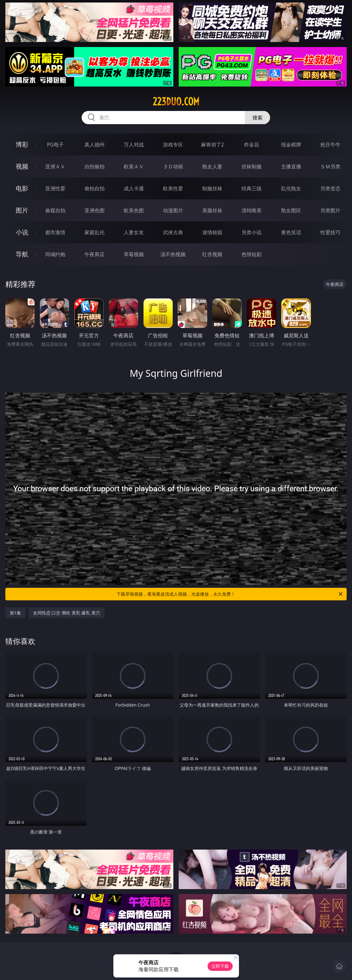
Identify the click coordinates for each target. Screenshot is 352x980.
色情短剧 (252, 254)
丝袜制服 (252, 166)
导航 (22, 254)
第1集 (15, 613)
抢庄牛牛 (330, 145)
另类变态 (330, 188)
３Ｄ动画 (173, 166)
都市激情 (55, 232)
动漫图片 (173, 210)
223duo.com (176, 102)
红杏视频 (212, 254)
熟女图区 (291, 210)
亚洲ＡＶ (55, 166)
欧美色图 (134, 210)
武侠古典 (173, 232)
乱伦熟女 (291, 188)
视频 (22, 166)
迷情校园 (212, 232)
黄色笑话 (291, 232)
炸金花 (252, 145)
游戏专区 (173, 145)
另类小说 (252, 232)
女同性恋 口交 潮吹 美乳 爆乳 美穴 (67, 613)
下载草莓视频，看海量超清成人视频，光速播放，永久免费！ (230, 594)
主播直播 (291, 166)
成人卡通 (134, 188)
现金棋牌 (291, 145)
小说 (22, 232)
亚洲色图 (95, 210)
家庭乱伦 (95, 232)
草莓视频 (134, 254)
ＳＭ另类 (330, 166)
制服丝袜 (212, 188)
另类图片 (330, 210)
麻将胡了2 (212, 145)
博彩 (22, 144)
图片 (22, 210)
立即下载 (220, 966)
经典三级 (252, 188)
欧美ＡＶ (134, 166)
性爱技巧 (330, 232)
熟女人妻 (212, 166)
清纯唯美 (252, 210)
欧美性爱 (173, 188)
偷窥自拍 (55, 210)
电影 (22, 188)
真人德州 (95, 145)
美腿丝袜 (212, 210)
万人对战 (134, 145)
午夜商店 (95, 254)
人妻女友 (134, 232)
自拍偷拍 (95, 166)
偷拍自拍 (95, 188)
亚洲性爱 (55, 188)
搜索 (257, 118)
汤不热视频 (173, 254)
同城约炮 (55, 254)
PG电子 (55, 145)
